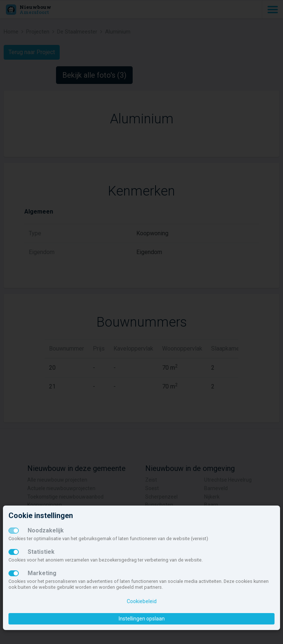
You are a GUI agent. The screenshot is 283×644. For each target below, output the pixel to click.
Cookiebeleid (142, 601)
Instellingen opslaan (142, 619)
